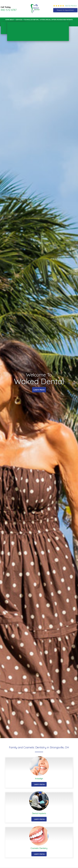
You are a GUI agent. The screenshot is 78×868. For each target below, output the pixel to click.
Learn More (39, 390)
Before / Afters (39, 20)
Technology (29, 20)
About (12, 20)
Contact (8, 24)
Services (19, 20)
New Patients (68, 20)
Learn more (39, 784)
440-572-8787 (9, 10)
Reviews (60, 20)
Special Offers (51, 20)
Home (7, 20)
